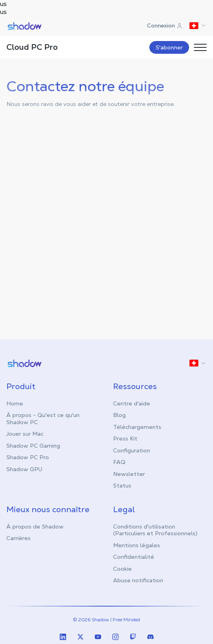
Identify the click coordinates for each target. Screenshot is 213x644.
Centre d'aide (132, 403)
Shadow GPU (24, 469)
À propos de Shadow (35, 527)
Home (15, 403)
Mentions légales (137, 545)
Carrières (19, 538)
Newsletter (129, 474)
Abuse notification (138, 580)
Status (122, 485)
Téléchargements (137, 427)
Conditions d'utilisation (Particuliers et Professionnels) (155, 530)
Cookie (122, 569)
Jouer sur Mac (25, 434)
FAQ (119, 462)
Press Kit (125, 438)
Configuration (132, 450)
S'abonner (169, 47)
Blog (119, 415)
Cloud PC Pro (32, 47)
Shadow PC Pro (28, 457)
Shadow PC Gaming (33, 446)
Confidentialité (134, 557)
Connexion (165, 25)
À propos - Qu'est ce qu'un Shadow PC (43, 419)
